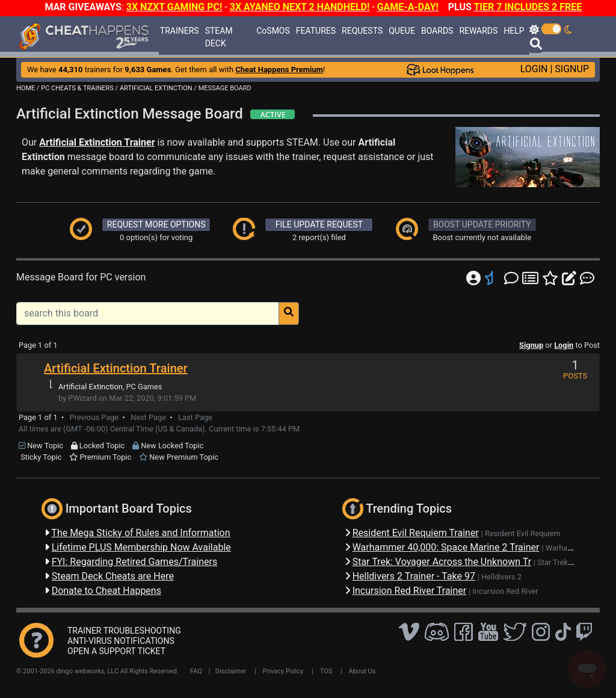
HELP (514, 31)
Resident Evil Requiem (523, 533)
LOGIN (534, 69)
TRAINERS (180, 31)
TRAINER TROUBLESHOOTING (124, 631)
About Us (362, 671)
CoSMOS (273, 31)
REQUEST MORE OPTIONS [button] (156, 224)
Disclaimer (231, 671)
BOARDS (437, 31)
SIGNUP (572, 69)
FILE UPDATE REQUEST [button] (319, 224)
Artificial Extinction (91, 387)
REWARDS (478, 31)
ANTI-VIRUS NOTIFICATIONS (121, 641)
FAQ (196, 671)
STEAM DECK (219, 37)
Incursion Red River (506, 591)
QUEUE (402, 31)
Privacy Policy (283, 671)
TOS (326, 671)
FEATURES (316, 31)
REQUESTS (362, 31)
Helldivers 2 (501, 577)
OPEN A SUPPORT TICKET (116, 651)
